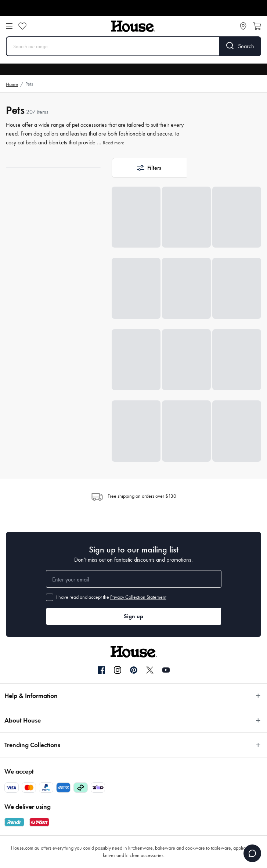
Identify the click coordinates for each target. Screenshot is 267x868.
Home (12, 84)
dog (38, 134)
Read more (114, 143)
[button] (149, 168)
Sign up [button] (133, 616)
